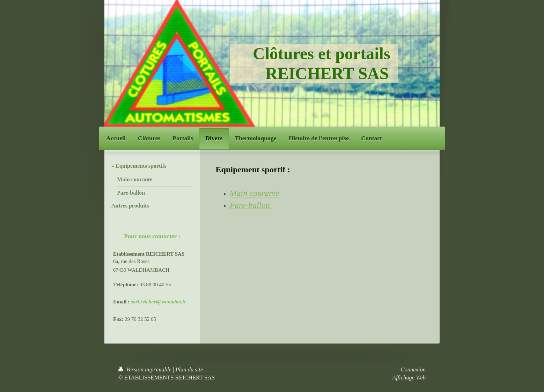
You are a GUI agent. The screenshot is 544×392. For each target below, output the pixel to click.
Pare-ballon (251, 205)
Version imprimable (146, 370)
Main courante (255, 193)
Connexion (413, 370)
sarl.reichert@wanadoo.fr (159, 302)
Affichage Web (409, 378)
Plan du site (189, 370)
